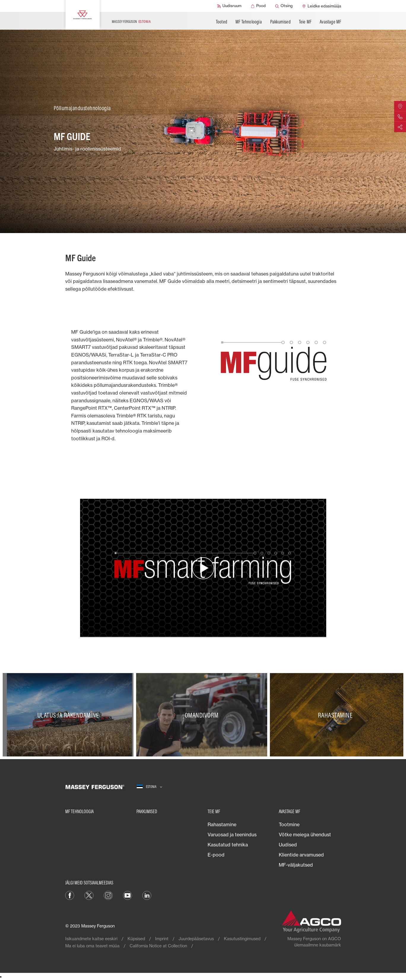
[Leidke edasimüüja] (322, 6)
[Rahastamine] (337, 715)
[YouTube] (128, 895)
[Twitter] (89, 895)
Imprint (162, 939)
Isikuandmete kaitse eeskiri (91, 939)
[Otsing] (284, 6)
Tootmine (289, 824)
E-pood (216, 855)
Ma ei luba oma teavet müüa (92, 946)
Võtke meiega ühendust (305, 835)
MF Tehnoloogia (249, 22)
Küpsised (136, 939)
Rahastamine (222, 824)
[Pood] (258, 6)
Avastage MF (330, 22)
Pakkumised (280, 22)
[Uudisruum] (229, 6)
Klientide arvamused (301, 855)
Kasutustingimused (242, 939)
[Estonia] (149, 787)
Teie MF (305, 22)
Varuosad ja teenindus (232, 835)
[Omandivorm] (203, 715)
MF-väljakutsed (296, 865)
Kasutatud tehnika (228, 845)
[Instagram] (108, 895)
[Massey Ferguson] (83, 15)
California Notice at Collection (158, 946)
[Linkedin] (147, 895)
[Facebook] (70, 895)
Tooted (222, 22)
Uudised (288, 845)
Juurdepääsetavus (196, 939)
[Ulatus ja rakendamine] (69, 715)
